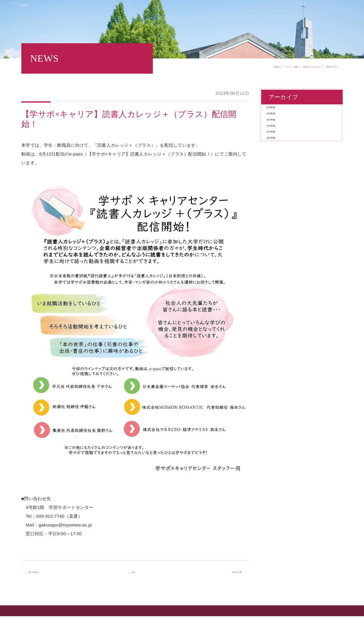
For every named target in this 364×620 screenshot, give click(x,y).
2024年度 (284, 140)
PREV (43, 575)
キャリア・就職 (229, 66)
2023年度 (284, 155)
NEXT (228, 575)
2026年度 (284, 112)
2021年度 (284, 183)
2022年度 (284, 169)
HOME (197, 66)
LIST (133, 574)
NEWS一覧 (319, 66)
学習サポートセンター (276, 66)
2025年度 (284, 126)
